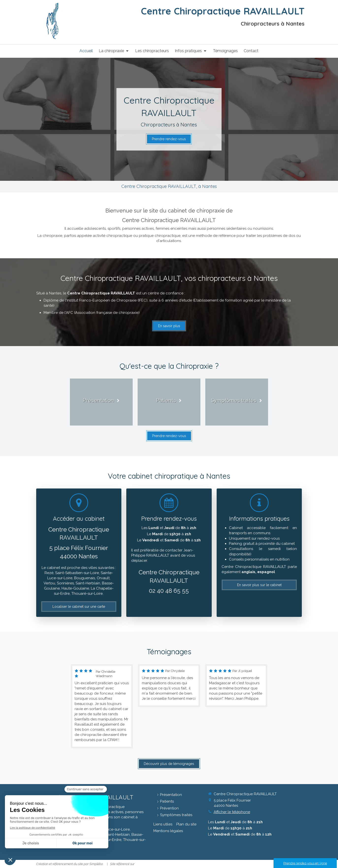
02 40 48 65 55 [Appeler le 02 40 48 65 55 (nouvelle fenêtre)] (169, 591)
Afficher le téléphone (232, 812)
